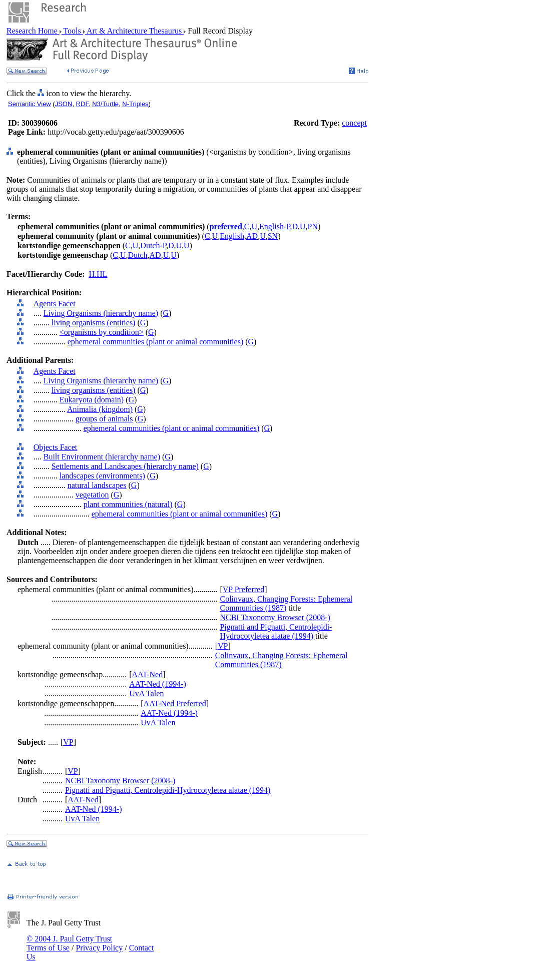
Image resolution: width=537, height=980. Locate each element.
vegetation (92, 495)
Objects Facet (56, 447)
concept (354, 123)
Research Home (33, 31)
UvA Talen (146, 693)
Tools (72, 31)
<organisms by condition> (102, 332)
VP (223, 646)
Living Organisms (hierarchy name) (101, 313)
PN (313, 226)
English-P (275, 226)
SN (273, 236)
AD (252, 236)
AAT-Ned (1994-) (158, 684)
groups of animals (104, 419)
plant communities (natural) (128, 504)
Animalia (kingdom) (100, 409)
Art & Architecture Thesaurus (134, 31)
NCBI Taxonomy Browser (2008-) (275, 617)
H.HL (98, 274)
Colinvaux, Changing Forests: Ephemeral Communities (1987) (286, 603)
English (232, 236)
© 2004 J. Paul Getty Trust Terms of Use (69, 943)
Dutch (137, 255)
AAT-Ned (148, 674)
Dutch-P (153, 246)
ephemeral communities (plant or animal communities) (155, 342)
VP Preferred (243, 589)
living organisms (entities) (94, 323)
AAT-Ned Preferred (175, 703)
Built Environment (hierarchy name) (102, 457)
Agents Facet (55, 304)
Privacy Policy (99, 948)
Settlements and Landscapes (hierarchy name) (125, 466)
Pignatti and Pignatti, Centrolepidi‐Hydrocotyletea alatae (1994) (276, 631)
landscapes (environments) (102, 476)
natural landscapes (97, 485)
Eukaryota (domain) (92, 400)
